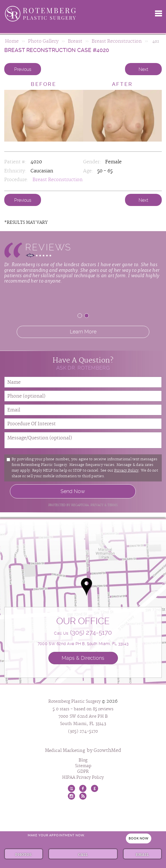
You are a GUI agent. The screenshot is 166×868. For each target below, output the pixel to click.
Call (83, 854)
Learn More (83, 332)
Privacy (97, 505)
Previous (23, 69)
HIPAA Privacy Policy (83, 778)
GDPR (83, 772)
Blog (83, 760)
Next (143, 69)
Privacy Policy (126, 471)
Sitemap (83, 766)
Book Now (139, 838)
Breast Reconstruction (117, 41)
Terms (112, 505)
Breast (75, 41)
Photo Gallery (43, 41)
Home (12, 41)
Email (142, 854)
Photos (23, 854)
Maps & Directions (83, 658)
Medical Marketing (65, 751)
